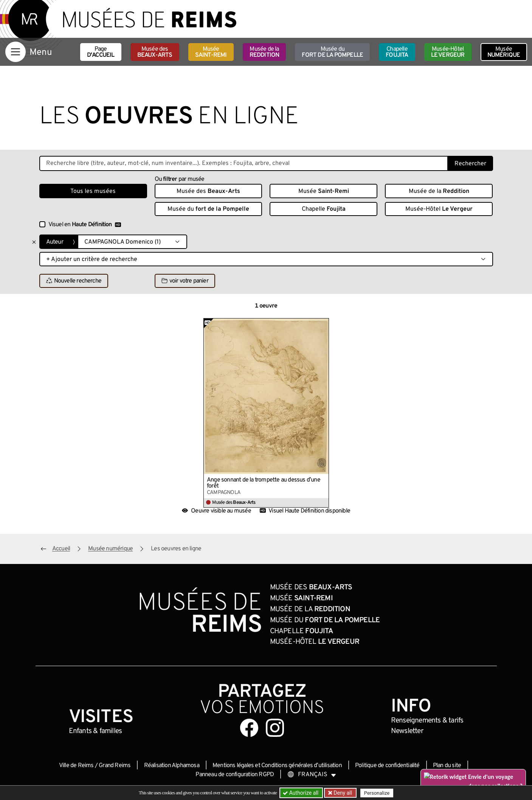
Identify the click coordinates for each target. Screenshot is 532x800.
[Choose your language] (312, 775)
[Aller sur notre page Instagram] (275, 728)
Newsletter (407, 731)
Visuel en (85, 225)
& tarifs (427, 721)
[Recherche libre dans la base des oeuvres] (244, 163)
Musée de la (264, 52)
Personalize (377, 793)
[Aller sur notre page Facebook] (249, 728)
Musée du (332, 52)
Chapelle (397, 52)
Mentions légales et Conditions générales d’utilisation (277, 766)
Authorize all (301, 793)
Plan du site (447, 766)
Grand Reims (115, 766)
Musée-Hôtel (448, 52)
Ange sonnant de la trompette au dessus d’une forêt (264, 483)
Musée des (155, 52)
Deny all (342, 793)
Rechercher (470, 164)
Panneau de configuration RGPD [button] (235, 775)
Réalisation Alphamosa (172, 766)
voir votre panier (185, 281)
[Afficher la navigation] (16, 52)
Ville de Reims (76, 766)
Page (101, 52)
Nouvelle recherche (74, 281)
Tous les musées (93, 191)
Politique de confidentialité (387, 766)
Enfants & (95, 731)
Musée (211, 52)
